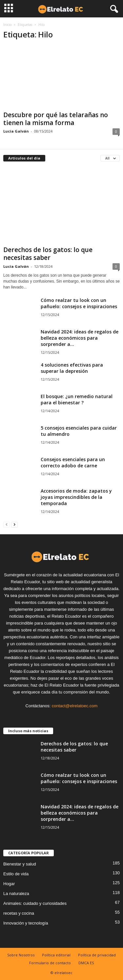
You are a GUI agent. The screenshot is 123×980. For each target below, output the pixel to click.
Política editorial (56, 955)
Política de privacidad (97, 955)
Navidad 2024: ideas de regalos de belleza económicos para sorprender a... (80, 338)
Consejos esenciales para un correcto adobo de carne (73, 462)
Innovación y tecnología (26, 923)
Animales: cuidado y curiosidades (35, 903)
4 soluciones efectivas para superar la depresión (72, 368)
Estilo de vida (16, 874)
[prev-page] (7, 524)
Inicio (7, 25)
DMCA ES (86, 963)
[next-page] (14, 524)
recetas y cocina (19, 913)
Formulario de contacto (50, 963)
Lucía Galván (16, 131)
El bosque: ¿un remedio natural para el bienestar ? (77, 399)
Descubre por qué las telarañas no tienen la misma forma (56, 119)
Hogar (9, 884)
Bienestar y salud (20, 864)
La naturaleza (16, 894)
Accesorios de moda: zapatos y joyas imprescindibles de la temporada (76, 497)
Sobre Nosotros (21, 955)
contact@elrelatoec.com (75, 706)
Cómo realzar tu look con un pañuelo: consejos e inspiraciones (79, 303)
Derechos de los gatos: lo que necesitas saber (48, 254)
